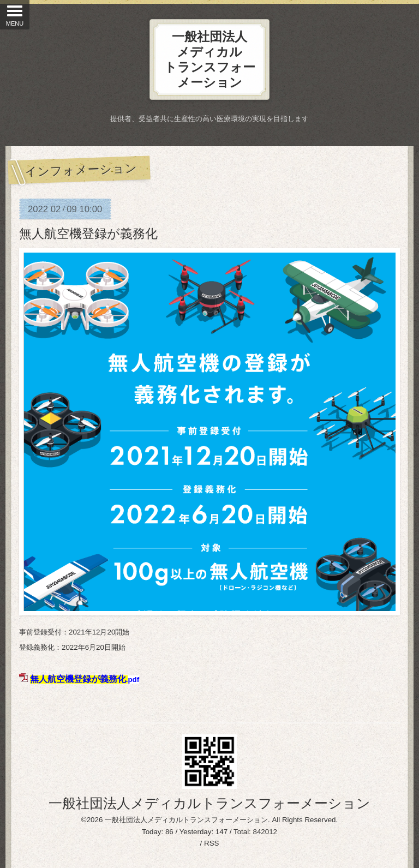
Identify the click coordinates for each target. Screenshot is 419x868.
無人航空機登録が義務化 (88, 234)
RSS (211, 843)
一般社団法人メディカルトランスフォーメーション (209, 803)
